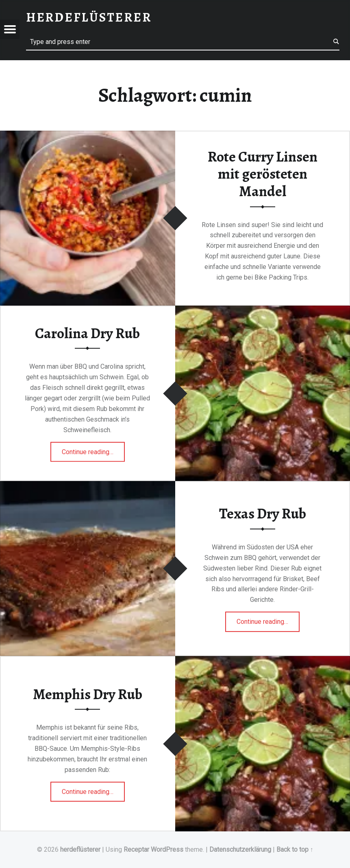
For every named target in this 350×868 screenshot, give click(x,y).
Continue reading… (93, 449)
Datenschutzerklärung (240, 849)
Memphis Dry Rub (88, 694)
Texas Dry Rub (263, 514)
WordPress (167, 849)
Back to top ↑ (295, 849)
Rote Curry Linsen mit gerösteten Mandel (263, 174)
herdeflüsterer (80, 849)
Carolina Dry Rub (87, 333)
